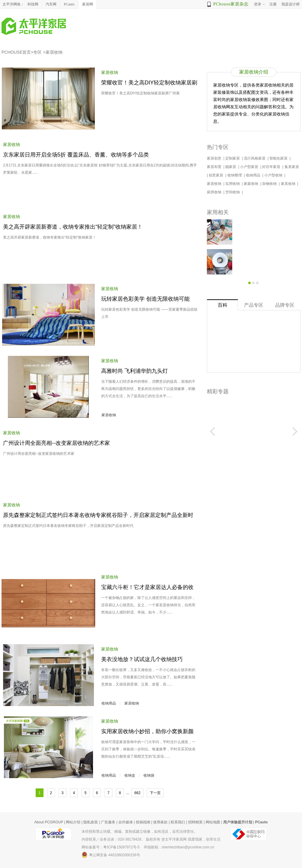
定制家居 (233, 158)
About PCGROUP (49, 822)
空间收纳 (233, 192)
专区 (37, 52)
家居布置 (215, 167)
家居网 (88, 4)
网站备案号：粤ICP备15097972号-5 (111, 847)
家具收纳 (289, 184)
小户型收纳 (274, 175)
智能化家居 (279, 158)
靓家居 (231, 167)
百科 (223, 305)
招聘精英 (195, 822)
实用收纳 (233, 184)
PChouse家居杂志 (231, 4)
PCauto (69, 4)
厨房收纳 (215, 192)
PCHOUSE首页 (16, 52)
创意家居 (216, 175)
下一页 (155, 793)
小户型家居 (250, 167)
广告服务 (108, 822)
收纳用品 (109, 703)
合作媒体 (126, 822)
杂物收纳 (270, 184)
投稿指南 (143, 822)
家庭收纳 (251, 184)
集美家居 (292, 167)
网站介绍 (73, 822)
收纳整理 (235, 175)
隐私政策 (91, 822)
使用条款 (160, 822)
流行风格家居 (255, 158)
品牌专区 (285, 305)
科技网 (33, 4)
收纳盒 (130, 775)
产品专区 (254, 305)
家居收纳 (54, 52)
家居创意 (215, 158)
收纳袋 (149, 775)
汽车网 (51, 4)
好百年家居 (272, 167)
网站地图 (213, 822)
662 (137, 793)
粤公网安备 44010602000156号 (111, 855)
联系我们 (178, 822)
